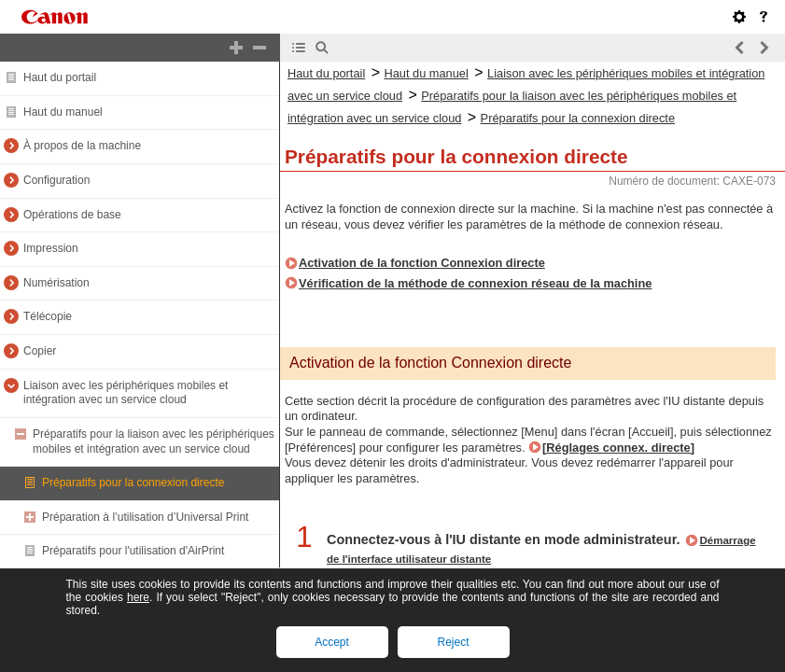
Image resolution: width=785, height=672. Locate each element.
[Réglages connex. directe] (618, 448)
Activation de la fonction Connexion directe (422, 263)
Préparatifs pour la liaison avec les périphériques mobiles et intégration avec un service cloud (154, 441)
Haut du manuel (63, 112)
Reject (453, 642)
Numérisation (56, 283)
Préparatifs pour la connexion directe (133, 483)
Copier (40, 351)
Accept (332, 642)
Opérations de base (72, 215)
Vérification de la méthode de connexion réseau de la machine (475, 283)
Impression (51, 248)
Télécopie (48, 316)
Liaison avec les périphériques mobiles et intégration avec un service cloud (126, 393)
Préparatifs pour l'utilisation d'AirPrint (133, 551)
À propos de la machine (82, 146)
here (138, 597)
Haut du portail (60, 77)
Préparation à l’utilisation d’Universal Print (145, 517)
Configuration (56, 180)
